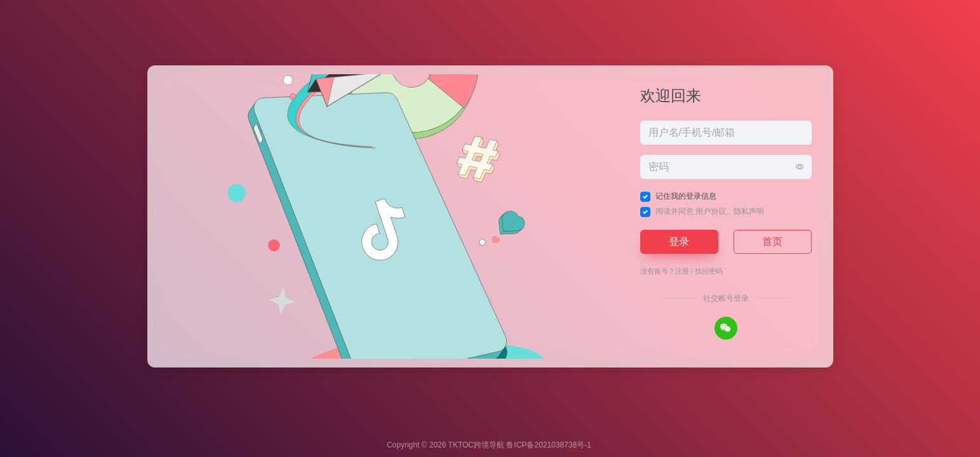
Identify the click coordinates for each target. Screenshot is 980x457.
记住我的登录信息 (686, 196)
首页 (772, 242)
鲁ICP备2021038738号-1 (548, 445)
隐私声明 (749, 211)
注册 (682, 271)
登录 (679, 242)
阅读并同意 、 (710, 211)
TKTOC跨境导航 (476, 445)
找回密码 (709, 271)
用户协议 (711, 211)
